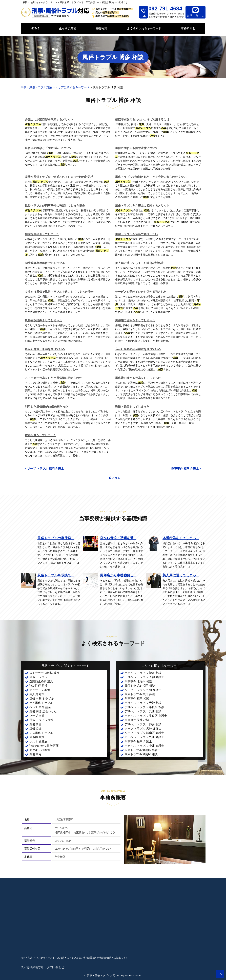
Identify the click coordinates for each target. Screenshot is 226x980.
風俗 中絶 (36, 754)
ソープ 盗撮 (37, 716)
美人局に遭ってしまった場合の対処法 (139, 263)
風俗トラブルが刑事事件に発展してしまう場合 (55, 206)
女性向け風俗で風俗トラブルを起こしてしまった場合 (59, 292)
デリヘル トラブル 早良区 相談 (144, 707)
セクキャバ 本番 (40, 750)
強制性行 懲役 (38, 686)
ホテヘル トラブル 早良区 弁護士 (146, 716)
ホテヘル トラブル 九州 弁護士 (144, 737)
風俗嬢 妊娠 (37, 737)
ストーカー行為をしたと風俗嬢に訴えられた (53, 378)
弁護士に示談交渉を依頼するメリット (49, 120)
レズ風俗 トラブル (41, 733)
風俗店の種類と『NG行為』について (48, 148)
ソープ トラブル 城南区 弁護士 (144, 733)
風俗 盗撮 (36, 729)
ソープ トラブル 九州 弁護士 (143, 690)
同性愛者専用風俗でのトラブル (45, 263)
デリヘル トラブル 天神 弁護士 (144, 677)
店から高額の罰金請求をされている (138, 349)
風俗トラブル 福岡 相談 (140, 686)
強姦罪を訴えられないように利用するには (142, 120)
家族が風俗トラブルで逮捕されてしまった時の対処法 (59, 177)
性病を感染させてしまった (42, 234)
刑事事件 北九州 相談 (138, 681)
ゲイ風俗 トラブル (41, 703)
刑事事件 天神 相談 (137, 720)
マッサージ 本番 (40, 690)
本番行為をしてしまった (41, 435)
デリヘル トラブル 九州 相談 (143, 711)
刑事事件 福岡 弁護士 (138, 742)
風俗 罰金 (36, 724)
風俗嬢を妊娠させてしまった (43, 320)
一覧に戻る (113, 478)
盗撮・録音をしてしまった (132, 407)
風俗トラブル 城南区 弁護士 (143, 750)
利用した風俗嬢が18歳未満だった (46, 407)
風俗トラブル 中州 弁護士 (141, 694)
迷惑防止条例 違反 (41, 681)
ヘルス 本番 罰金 (40, 707)
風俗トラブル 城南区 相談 (141, 754)
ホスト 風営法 (38, 742)
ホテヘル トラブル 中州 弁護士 (144, 746)
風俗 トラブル (38, 677)
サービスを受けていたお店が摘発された (141, 292)
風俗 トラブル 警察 (42, 720)
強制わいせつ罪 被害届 (44, 746)
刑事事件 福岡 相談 (137, 699)
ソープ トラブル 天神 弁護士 (143, 729)
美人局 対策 (37, 694)
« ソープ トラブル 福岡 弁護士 (44, 469)
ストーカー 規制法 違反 (44, 673)
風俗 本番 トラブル (42, 699)
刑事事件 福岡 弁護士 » (186, 469)
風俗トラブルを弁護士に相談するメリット (142, 206)
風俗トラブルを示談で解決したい (137, 234)
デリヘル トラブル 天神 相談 (143, 703)
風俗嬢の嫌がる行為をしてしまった (138, 378)
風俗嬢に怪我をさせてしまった (135, 320)
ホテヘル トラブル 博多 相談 (143, 673)
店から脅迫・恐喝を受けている (45, 349)
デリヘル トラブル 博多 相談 (143, 724)
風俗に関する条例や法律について (137, 148)
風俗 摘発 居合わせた (43, 711)
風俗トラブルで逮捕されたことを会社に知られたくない (151, 177)
